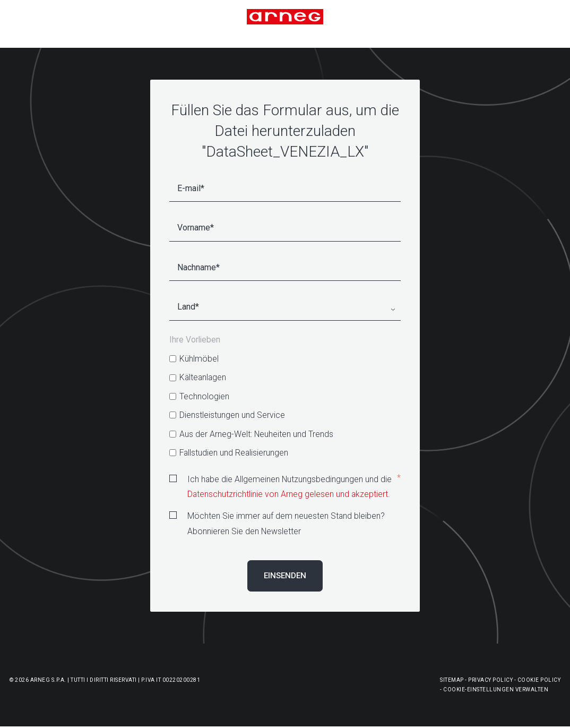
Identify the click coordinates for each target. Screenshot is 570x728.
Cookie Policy (539, 680)
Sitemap (452, 680)
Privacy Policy (490, 680)
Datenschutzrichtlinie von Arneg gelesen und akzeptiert (288, 494)
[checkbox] (285, 406)
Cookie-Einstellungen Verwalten (496, 690)
